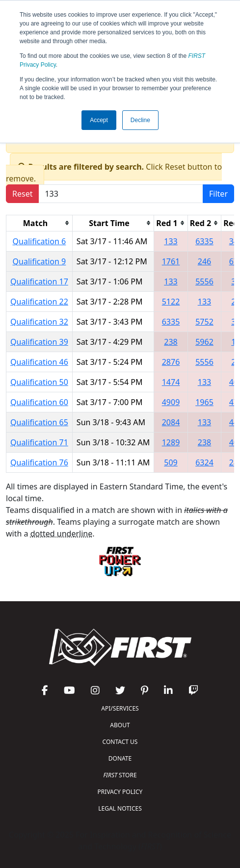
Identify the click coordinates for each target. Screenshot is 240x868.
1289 (171, 442)
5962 (204, 342)
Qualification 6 (40, 241)
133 (171, 241)
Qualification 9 (40, 261)
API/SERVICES (120, 708)
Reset (22, 194)
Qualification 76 (39, 462)
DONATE (120, 758)
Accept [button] (99, 120)
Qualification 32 (39, 322)
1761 (171, 261)
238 (171, 342)
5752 (204, 322)
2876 (171, 362)
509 (171, 462)
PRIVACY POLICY (120, 792)
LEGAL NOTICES (120, 808)
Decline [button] (140, 120)
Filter (218, 194)
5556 (204, 281)
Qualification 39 (39, 342)
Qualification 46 (39, 362)
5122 (171, 302)
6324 (204, 462)
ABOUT (120, 725)
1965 (204, 402)
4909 (171, 402)
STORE (120, 775)
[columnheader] (40, 223)
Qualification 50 (39, 382)
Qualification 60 (39, 402)
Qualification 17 (39, 281)
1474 (171, 382)
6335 (204, 241)
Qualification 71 (39, 442)
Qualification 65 (39, 422)
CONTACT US (120, 742)
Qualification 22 (39, 302)
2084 (171, 422)
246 (204, 261)
